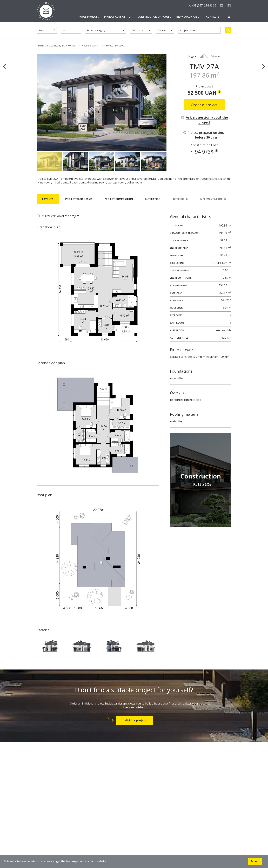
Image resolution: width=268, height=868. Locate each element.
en (229, 5)
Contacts (213, 17)
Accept (255, 861)
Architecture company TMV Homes (56, 46)
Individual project (189, 17)
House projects (89, 17)
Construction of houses (154, 17)
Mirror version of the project (60, 216)
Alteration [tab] (153, 199)
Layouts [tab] (48, 199)
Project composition (118, 17)
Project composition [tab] (119, 199)
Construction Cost (204, 145)
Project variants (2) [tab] (79, 199)
